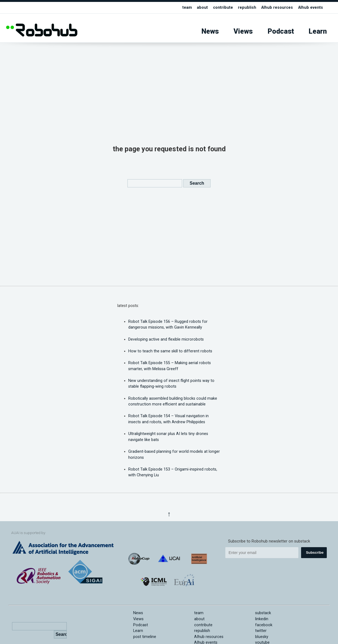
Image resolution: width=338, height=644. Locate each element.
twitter (261, 631)
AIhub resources (277, 8)
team (187, 8)
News (210, 31)
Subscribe (315, 552)
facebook (264, 625)
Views (243, 31)
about (202, 8)
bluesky (262, 637)
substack (263, 613)
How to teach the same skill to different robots (170, 351)
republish (247, 8)
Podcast (281, 31)
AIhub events (311, 8)
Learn (318, 31)
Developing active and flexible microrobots (166, 339)
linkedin (262, 619)
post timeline (145, 637)
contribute (223, 8)
